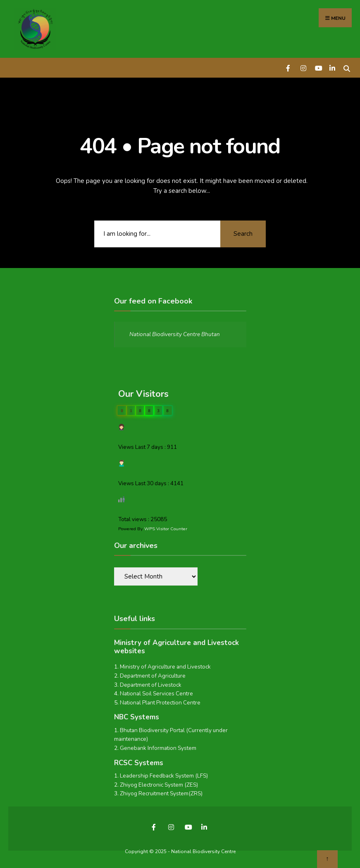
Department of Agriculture (153, 676)
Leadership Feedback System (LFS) (164, 776)
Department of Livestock (151, 685)
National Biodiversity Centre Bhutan (175, 334)
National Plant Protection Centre (160, 703)
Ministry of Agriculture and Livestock (165, 667)
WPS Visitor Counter (166, 529)
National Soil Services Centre (156, 694)
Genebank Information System (158, 748)
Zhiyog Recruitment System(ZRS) (161, 793)
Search (243, 234)
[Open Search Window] (347, 68)
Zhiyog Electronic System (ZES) (159, 785)
